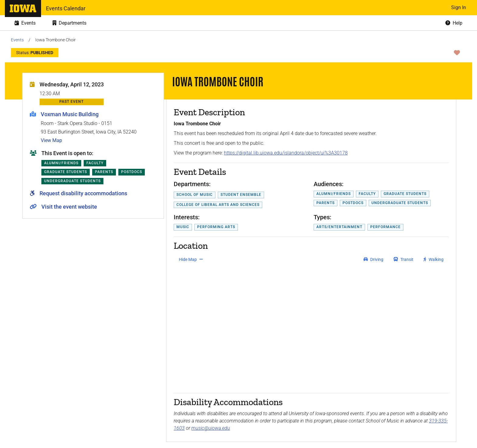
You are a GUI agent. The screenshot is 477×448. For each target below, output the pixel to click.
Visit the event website (69, 207)
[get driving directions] (373, 259)
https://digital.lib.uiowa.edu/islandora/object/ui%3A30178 (286, 153)
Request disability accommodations (83, 193)
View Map (51, 140)
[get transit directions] (404, 259)
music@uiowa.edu (211, 428)
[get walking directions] (434, 259)
